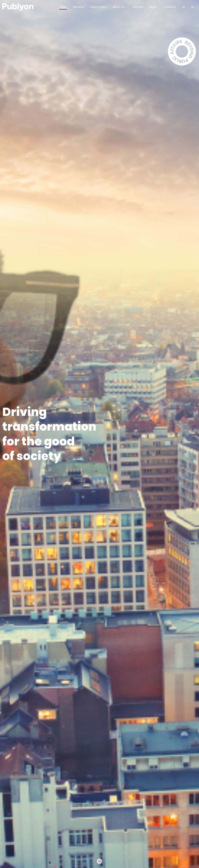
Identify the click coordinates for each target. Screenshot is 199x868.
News (154, 7)
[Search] (192, 7)
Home (63, 7)
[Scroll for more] (99, 861)
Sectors (138, 7)
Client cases (98, 7)
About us (119, 7)
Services (78, 7)
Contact (170, 7)
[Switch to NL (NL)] (184, 7)
